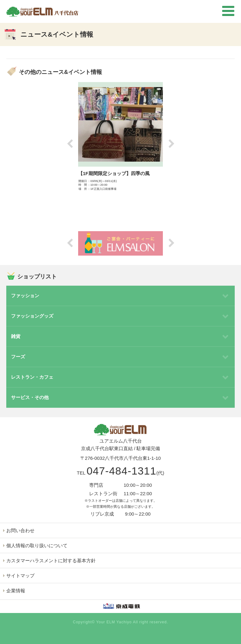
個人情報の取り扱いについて (37, 545)
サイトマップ (20, 576)
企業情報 (16, 591)
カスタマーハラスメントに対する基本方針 (51, 561)
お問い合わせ (20, 530)
